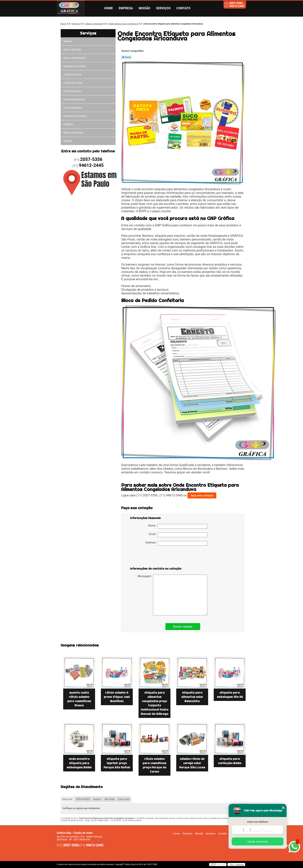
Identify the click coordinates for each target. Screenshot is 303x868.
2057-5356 (236, 3)
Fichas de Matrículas (74, 99)
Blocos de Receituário (75, 58)
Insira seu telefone (258, 822)
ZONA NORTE (83, 799)
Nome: (178, 526)
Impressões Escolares (75, 116)
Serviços (163, 8)
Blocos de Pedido (73, 50)
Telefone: (176, 543)
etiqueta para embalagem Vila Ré (230, 695)
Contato (183, 8)
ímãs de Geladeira (73, 108)
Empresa (126, 8)
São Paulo (110, 799)
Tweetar (126, 57)
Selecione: (68, 799)
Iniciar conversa (257, 841)
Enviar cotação (183, 627)
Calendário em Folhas (75, 66)
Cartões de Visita (72, 75)
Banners (68, 41)
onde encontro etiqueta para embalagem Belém (79, 763)
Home (109, 8)
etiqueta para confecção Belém (230, 761)
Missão (145, 8)
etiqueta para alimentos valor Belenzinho (192, 697)
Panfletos (69, 124)
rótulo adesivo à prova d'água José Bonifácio (117, 697)
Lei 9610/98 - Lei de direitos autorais (126, 820)
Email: (178, 535)
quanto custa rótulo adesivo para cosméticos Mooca (79, 699)
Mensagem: (172, 595)
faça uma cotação (202, 495)
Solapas (68, 141)
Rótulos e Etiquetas (74, 133)
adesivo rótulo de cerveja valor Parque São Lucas (192, 763)
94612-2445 (237, 6)
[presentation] (155, 557)
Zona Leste (124, 799)
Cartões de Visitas (73, 83)
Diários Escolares (72, 91)
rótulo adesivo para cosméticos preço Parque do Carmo (154, 765)
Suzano (97, 799)
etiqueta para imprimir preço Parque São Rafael (117, 763)
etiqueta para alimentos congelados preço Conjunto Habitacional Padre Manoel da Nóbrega (154, 703)
